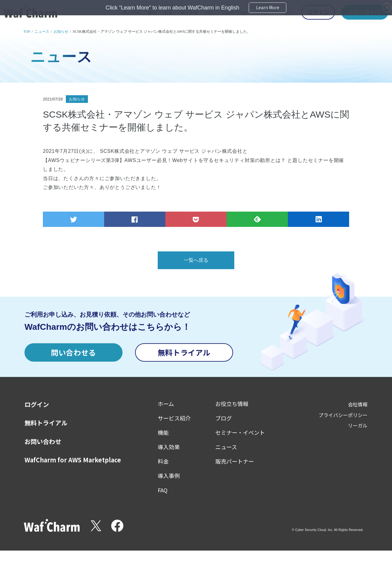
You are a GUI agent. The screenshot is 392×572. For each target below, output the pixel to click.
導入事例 (169, 476)
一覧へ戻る (196, 260)
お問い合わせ (43, 442)
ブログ (224, 418)
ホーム (166, 404)
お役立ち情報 (232, 404)
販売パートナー (235, 461)
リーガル (358, 425)
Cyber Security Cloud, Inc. (314, 530)
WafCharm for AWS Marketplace (73, 460)
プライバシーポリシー (343, 415)
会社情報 (358, 404)
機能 (163, 432)
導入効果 (169, 447)
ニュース (42, 32)
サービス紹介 (174, 418)
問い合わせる (73, 352)
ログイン (37, 405)
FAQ (163, 490)
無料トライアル (184, 352)
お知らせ (61, 32)
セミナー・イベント (240, 432)
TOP (27, 32)
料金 (163, 461)
